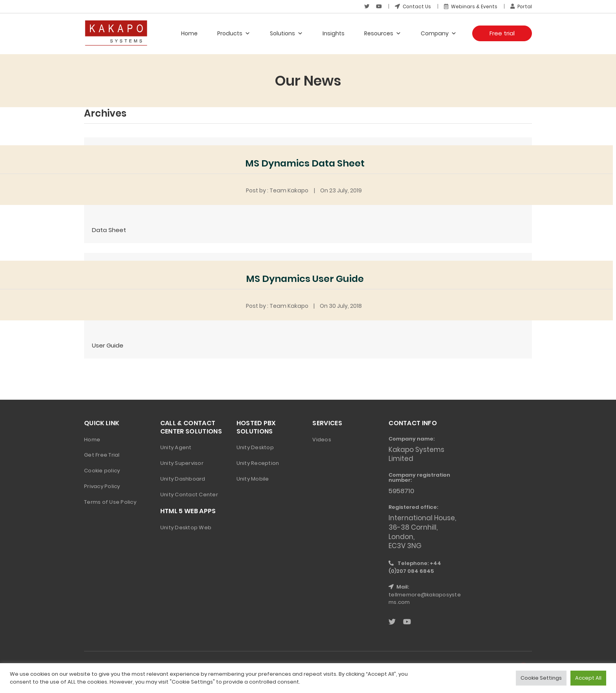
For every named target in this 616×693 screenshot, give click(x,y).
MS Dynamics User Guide (305, 278)
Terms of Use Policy (110, 502)
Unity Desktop (255, 447)
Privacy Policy (102, 486)
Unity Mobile (253, 478)
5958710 (402, 490)
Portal (521, 6)
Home (189, 33)
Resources (383, 33)
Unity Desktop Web (186, 527)
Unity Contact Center (189, 494)
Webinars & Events (470, 6)
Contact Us (412, 6)
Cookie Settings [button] (541, 678)
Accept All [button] (588, 678)
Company (439, 33)
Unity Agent (176, 447)
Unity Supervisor (182, 463)
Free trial (502, 33)
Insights (334, 33)
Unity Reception (258, 463)
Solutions (286, 33)
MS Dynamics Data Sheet (305, 163)
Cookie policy (102, 470)
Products (234, 33)
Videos (322, 439)
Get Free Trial (102, 454)
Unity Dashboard (183, 478)
